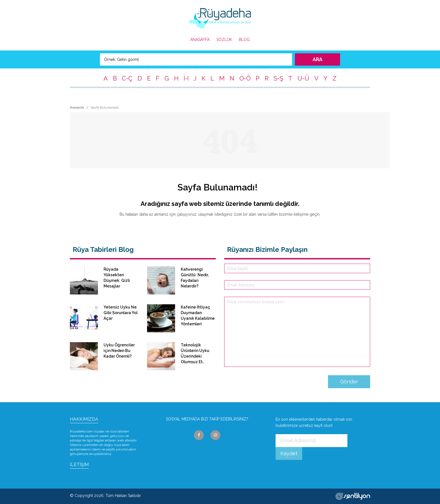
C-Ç (127, 78)
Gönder (349, 382)
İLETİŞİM (79, 465)
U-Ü (303, 78)
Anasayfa (77, 107)
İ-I (186, 78)
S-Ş (278, 78)
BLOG (244, 40)
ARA (318, 59)
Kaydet (289, 453)
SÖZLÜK (224, 40)
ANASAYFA (200, 40)
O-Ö (245, 78)
